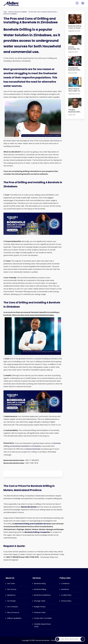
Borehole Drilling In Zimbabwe (18, 12)
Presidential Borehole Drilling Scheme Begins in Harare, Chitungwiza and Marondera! (75, 69)
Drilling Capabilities (14, 618)
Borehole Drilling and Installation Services (33, 524)
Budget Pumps (40, 607)
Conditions (65, 583)
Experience (11, 595)
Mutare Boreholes (29, 507)
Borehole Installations (42, 595)
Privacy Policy (66, 601)
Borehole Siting (40, 583)
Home (5, 12)
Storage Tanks (40, 601)
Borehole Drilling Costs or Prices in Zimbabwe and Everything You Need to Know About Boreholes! (75, 27)
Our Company (13, 607)
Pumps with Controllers (43, 618)
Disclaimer (65, 589)
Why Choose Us (13, 612)
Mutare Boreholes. (33, 449)
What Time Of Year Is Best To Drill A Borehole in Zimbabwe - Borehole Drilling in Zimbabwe (75, 90)
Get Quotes (12, 589)
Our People (11, 601)
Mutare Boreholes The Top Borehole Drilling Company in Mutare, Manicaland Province (74, 48)
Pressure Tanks (40, 612)
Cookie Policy (66, 595)
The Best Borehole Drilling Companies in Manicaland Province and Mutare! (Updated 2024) (75, 111)
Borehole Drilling (40, 589)
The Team (11, 583)
